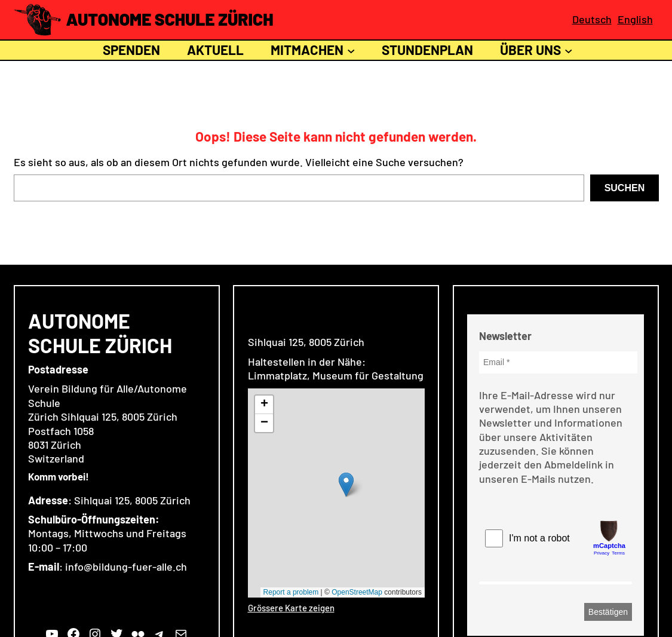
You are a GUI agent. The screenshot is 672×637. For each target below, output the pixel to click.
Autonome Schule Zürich (170, 19)
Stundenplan (427, 50)
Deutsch (592, 19)
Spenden (130, 50)
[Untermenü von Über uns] (569, 50)
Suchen (625, 188)
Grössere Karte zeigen (291, 608)
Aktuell (215, 50)
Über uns (530, 50)
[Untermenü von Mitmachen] (351, 50)
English (635, 19)
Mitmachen (307, 50)
